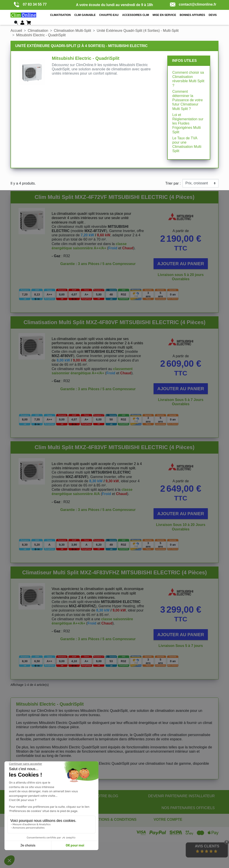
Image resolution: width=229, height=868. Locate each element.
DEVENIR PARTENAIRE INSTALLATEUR (181, 796)
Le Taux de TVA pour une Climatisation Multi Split (187, 145)
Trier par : (173, 183)
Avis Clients (207, 846)
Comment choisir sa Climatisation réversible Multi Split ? (188, 79)
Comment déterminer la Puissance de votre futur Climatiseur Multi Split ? (187, 100)
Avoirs (159, 834)
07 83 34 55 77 (30, 4)
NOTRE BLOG (107, 796)
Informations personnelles (174, 826)
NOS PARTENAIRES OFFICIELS (188, 808)
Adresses (161, 839)
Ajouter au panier (181, 264)
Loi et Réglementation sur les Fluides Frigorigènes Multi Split (188, 123)
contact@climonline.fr (193, 4)
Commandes (164, 830)
